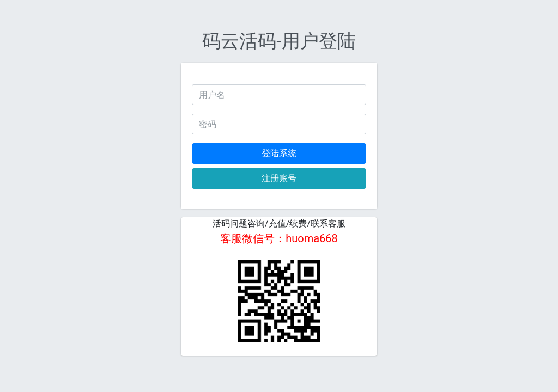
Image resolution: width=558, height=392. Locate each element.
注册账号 (279, 178)
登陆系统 (279, 153)
